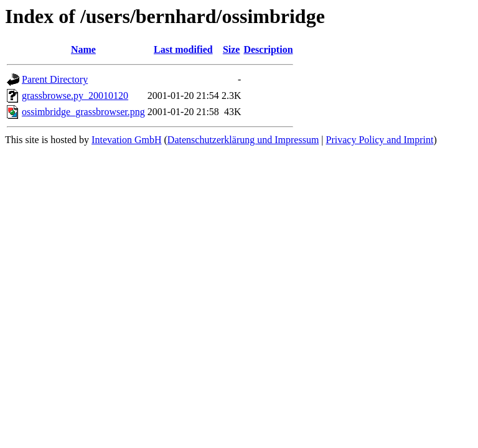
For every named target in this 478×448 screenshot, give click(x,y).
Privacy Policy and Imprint (380, 140)
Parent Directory (55, 79)
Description (268, 49)
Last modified (183, 49)
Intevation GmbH (126, 140)
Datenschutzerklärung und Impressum (243, 140)
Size (232, 49)
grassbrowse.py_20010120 (75, 96)
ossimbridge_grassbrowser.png (83, 112)
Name (83, 49)
